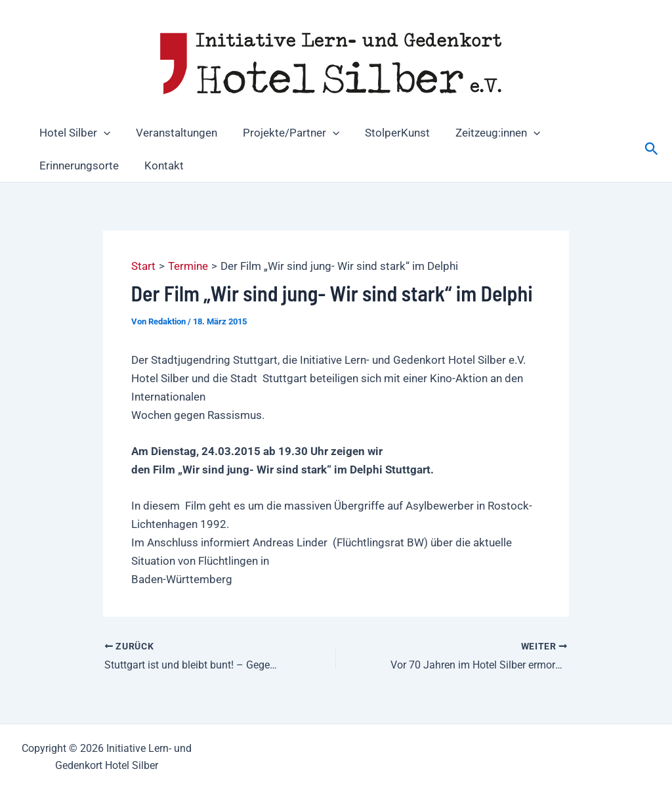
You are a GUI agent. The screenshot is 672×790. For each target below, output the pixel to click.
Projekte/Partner (283, 133)
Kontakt (159, 165)
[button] (102, 133)
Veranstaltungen (171, 133)
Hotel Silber (73, 133)
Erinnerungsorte (77, 165)
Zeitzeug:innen (483, 133)
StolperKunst (386, 133)
